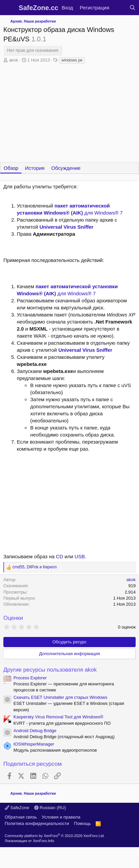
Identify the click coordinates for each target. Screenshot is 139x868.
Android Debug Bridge (35, 731)
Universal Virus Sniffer (66, 227)
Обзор (11, 168)
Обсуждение (66, 168)
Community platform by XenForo (55, 836)
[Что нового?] (119, 8)
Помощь (82, 823)
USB (80, 556)
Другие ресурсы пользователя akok (50, 670)
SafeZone (17, 808)
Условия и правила (61, 817)
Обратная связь (21, 817)
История (35, 168)
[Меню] (9, 8)
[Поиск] (132, 8)
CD (59, 556)
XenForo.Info (44, 841)
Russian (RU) (50, 808)
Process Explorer (30, 678)
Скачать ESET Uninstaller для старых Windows (60, 697)
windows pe (72, 60)
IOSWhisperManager (34, 744)
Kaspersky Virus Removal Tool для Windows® (58, 717)
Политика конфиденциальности (37, 823)
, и (35, 567)
